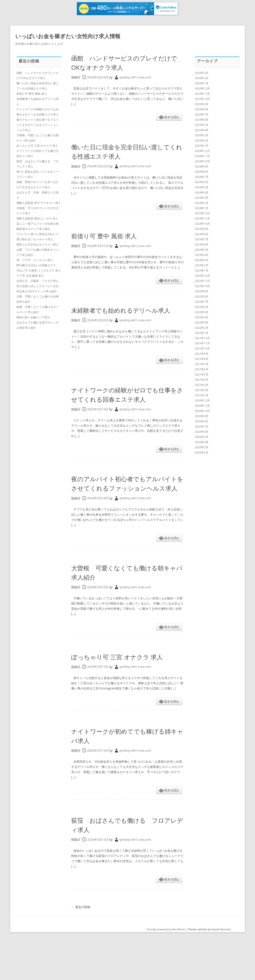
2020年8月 (202, 421)
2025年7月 (202, 114)
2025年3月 (202, 135)
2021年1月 (202, 395)
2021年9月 (202, 354)
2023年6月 (202, 244)
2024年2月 (202, 203)
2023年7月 (202, 239)
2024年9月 (202, 166)
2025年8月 (202, 109)
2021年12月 (203, 338)
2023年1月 (202, 270)
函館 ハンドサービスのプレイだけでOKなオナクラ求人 (127, 62)
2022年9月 (202, 291)
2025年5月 (202, 125)
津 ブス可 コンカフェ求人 (35, 260)
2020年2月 (202, 452)
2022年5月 (202, 312)
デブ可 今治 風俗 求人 (30, 276)
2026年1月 (202, 83)
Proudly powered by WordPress (166, 967)
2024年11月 (203, 156)
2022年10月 (203, 286)
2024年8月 (202, 172)
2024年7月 (202, 177)
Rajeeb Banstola (221, 967)
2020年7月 (202, 426)
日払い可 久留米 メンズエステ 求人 (39, 270)
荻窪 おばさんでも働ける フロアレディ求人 (127, 862)
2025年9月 (202, 104)
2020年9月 (202, 416)
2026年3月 (202, 73)
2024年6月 (202, 182)
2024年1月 (202, 208)
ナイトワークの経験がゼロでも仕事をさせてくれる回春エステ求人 (127, 408)
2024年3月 (202, 198)
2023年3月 (202, 260)
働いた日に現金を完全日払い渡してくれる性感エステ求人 (126, 151)
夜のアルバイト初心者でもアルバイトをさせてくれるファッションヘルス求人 (127, 506)
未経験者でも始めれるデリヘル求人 (127, 314)
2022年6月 (202, 307)
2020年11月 (203, 406)
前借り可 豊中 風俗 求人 (113, 235)
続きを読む (172, 117)
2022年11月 (203, 281)
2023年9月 (202, 229)
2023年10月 (203, 224)
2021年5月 (202, 374)
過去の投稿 (81, 944)
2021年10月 (203, 348)
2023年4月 (202, 255)
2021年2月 (202, 390)
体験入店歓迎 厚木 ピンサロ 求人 (37, 218)
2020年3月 (202, 447)
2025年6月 (202, 120)
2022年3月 (202, 322)
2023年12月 (203, 213)
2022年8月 (202, 296)
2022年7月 (202, 302)
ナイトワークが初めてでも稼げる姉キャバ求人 (127, 773)
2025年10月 (203, 99)
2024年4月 (202, 192)
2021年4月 (202, 380)
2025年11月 (203, 94)
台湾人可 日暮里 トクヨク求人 (38, 281)
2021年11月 (203, 343)
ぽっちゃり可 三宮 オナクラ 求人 (126, 689)
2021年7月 (202, 364)
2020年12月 (203, 400)
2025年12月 (203, 88)
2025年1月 (202, 146)
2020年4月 (202, 442)
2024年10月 (203, 161)
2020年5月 (202, 437)
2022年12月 (203, 276)
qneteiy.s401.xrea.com (135, 77)
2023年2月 (202, 265)
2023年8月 (202, 234)
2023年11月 (203, 218)
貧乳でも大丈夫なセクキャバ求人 (38, 244)
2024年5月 (202, 187)
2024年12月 (203, 151)
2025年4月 (202, 130)
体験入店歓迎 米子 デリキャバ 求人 (39, 203)
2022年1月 (202, 333)
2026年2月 (202, 78)
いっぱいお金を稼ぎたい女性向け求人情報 (70, 36)
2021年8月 (202, 359)
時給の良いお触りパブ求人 (33, 317)
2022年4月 (202, 317)
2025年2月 (202, 140)
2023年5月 (202, 250)
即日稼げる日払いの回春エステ (36, 265)
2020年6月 (202, 432)
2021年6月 (202, 369)
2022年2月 (202, 328)
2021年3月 (202, 385)
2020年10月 (203, 411)
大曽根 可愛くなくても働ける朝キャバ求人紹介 (127, 600)
